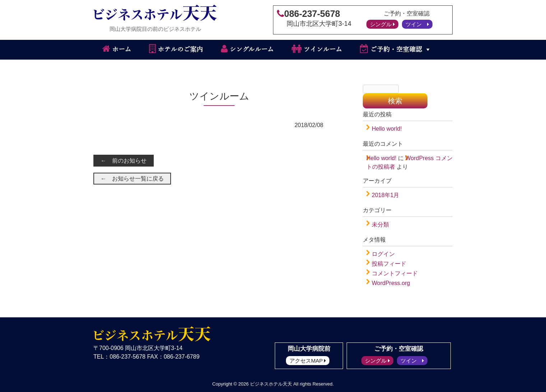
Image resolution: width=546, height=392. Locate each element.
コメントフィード (395, 273)
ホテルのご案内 (176, 49)
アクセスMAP (308, 361)
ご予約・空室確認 (391, 49)
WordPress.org (391, 283)
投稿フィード (389, 264)
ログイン (383, 254)
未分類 (380, 225)
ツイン (417, 24)
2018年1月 (386, 195)
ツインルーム (317, 49)
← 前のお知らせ (124, 161)
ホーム (117, 49)
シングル (382, 24)
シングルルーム (247, 49)
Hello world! (387, 129)
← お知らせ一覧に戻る (132, 179)
